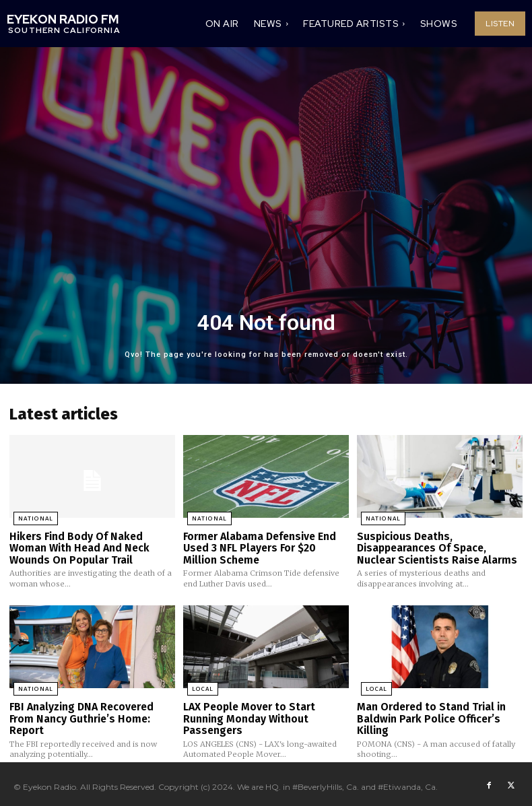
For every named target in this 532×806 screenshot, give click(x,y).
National (31, 518)
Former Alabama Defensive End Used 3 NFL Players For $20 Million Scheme (265, 546)
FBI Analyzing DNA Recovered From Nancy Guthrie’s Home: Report (80, 714)
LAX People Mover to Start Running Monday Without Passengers (248, 714)
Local (198, 686)
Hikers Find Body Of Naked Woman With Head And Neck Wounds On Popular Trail (92, 546)
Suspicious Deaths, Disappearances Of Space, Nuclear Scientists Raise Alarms (434, 546)
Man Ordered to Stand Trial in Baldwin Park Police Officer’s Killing (429, 714)
